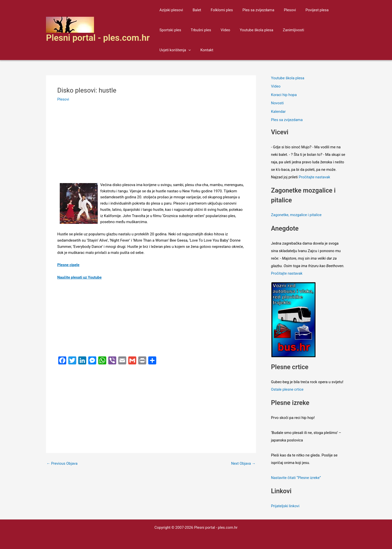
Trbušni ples (198, 30)
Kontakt (165, 50)
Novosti (277, 103)
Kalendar (278, 112)
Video (220, 30)
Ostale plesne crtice (287, 389)
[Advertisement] (151, 145)
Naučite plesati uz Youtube (80, 277)
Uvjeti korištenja (318, 30)
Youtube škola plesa (249, 30)
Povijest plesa (306, 10)
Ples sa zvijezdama (251, 10)
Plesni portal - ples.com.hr (98, 38)
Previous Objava (62, 464)
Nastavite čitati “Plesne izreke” (296, 477)
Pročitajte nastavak (315, 178)
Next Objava (243, 464)
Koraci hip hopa (284, 95)
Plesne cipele (68, 265)
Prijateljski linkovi (285, 505)
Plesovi (280, 10)
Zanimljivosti (284, 30)
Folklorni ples (217, 10)
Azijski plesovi (170, 10)
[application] (331, 30)
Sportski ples (169, 30)
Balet (194, 10)
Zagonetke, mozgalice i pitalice (297, 215)
